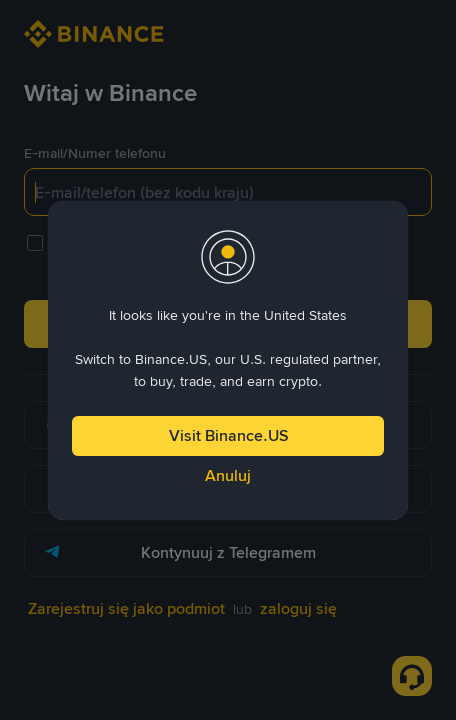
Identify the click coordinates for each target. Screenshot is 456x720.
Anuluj (228, 475)
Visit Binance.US (228, 435)
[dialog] (228, 360)
